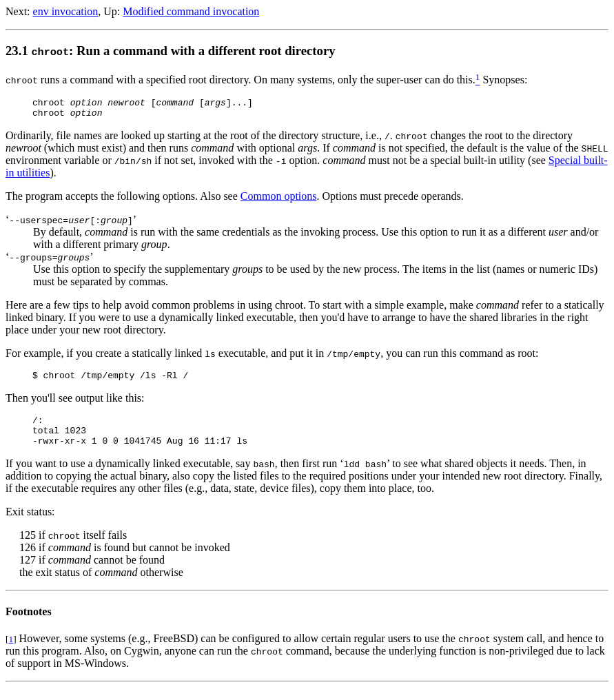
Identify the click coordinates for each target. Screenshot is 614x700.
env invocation (66, 11)
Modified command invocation (191, 11)
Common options (279, 200)
